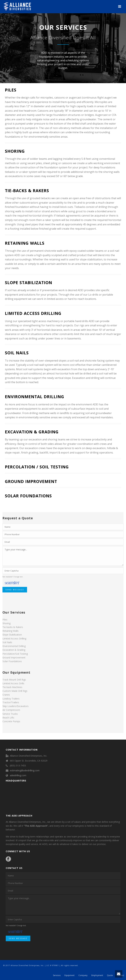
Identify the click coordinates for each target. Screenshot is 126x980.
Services (57, 975)
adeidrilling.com (18, 775)
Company (83, 975)
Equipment (69, 975)
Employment (97, 975)
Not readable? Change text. (13, 577)
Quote (110, 975)
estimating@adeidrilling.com (25, 771)
